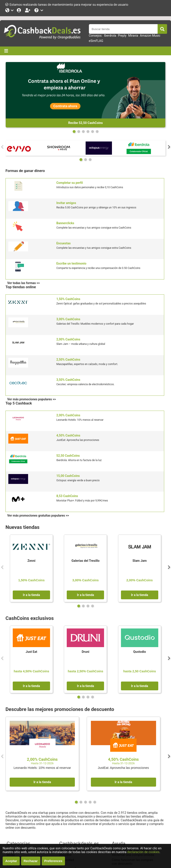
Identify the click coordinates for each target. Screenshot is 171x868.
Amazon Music (150, 36)
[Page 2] (83, 132)
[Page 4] (93, 132)
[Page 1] (79, 132)
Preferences (53, 861)
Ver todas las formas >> (23, 283)
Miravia (133, 36)
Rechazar (31, 861)
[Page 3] (88, 132)
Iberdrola (110, 36)
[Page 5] (97, 132)
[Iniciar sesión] (19, 10)
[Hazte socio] (28, 10)
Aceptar (11, 861)
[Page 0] (74, 132)
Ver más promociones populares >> (31, 399)
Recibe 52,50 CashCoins (85, 123)
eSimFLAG (96, 41)
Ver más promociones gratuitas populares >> (38, 515)
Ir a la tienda (31, 595)
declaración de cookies (143, 852)
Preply (122, 36)
